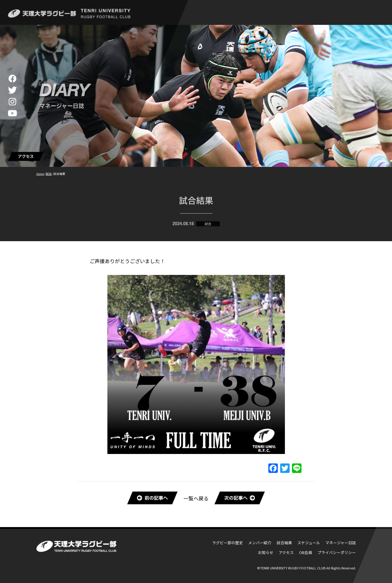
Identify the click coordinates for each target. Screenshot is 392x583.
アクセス (286, 552)
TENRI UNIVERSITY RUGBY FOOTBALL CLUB (293, 568)
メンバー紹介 (260, 543)
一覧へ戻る (196, 498)
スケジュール (309, 543)
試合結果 (284, 543)
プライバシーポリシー (337, 552)
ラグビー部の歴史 (228, 543)
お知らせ (266, 552)
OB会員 (306, 552)
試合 (208, 226)
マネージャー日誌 (341, 543)
